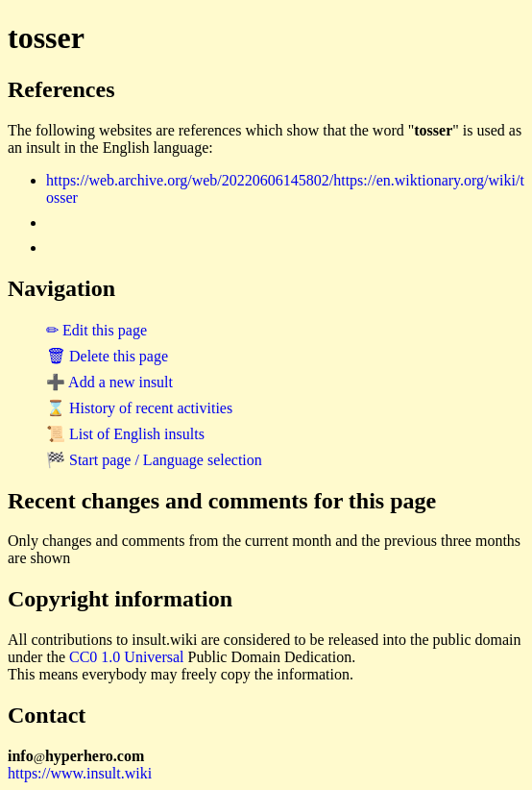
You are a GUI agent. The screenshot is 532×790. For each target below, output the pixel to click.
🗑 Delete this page (107, 356)
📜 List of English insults (125, 434)
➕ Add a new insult (109, 382)
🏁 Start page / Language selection (154, 460)
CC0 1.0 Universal (127, 657)
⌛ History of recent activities (139, 408)
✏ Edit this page (97, 330)
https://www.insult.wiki (80, 773)
